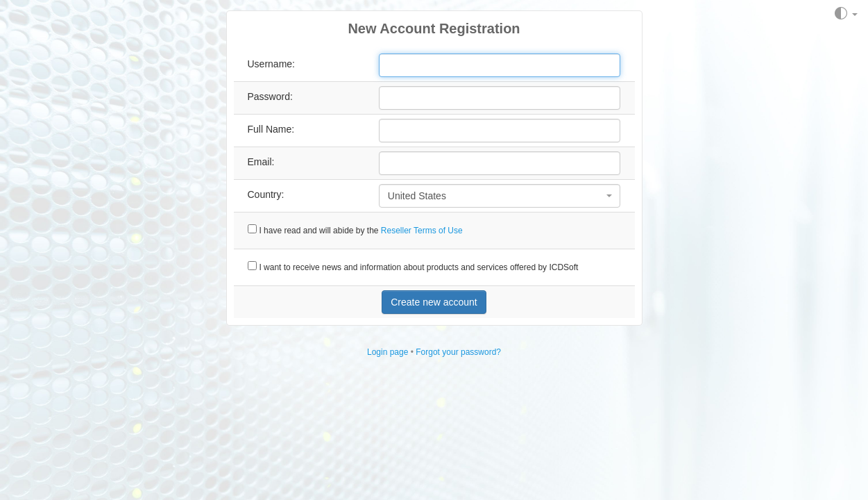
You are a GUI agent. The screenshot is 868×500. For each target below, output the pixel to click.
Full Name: (271, 129)
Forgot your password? (458, 352)
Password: (270, 97)
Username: (271, 64)
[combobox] (500, 196)
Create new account (434, 302)
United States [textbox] (417, 196)
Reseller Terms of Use (422, 231)
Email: (261, 162)
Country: (266, 194)
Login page (388, 352)
